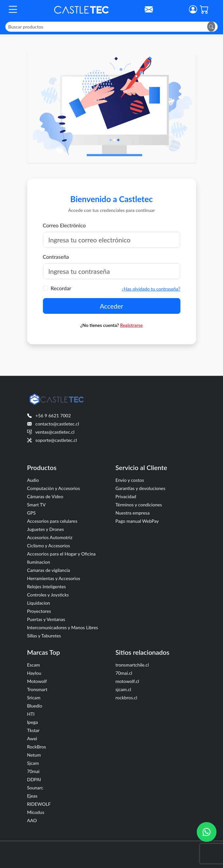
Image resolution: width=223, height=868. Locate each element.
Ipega (33, 722)
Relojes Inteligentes (47, 586)
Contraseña (56, 257)
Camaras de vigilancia (49, 570)
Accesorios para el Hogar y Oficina (62, 554)
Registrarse (131, 325)
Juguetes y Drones (46, 529)
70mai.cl (124, 673)
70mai (33, 771)
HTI (31, 714)
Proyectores (39, 611)
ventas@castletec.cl (55, 432)
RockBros (37, 747)
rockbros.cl (127, 698)
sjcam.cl (123, 689)
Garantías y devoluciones (141, 488)
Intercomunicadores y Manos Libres (63, 627)
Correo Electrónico (64, 225)
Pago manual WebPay (137, 521)
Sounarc (35, 788)
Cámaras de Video (45, 496)
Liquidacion (39, 603)
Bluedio (35, 706)
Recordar (61, 288)
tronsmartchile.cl (132, 665)
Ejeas (32, 796)
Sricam (34, 698)
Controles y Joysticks (48, 595)
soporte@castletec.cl (56, 440)
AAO (32, 820)
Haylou (34, 673)
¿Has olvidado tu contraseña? (151, 289)
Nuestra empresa (133, 513)
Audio (33, 480)
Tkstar (33, 730)
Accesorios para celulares (52, 521)
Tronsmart (37, 689)
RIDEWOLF (39, 804)
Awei (32, 738)
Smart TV (37, 505)
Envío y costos (130, 480)
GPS (31, 513)
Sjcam (33, 763)
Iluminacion (39, 562)
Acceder (112, 306)
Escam (34, 665)
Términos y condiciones (139, 505)
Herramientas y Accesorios (54, 578)
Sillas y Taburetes (44, 636)
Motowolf (37, 681)
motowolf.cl (127, 681)
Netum (34, 755)
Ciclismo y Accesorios (49, 546)
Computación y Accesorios (54, 488)
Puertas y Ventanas (46, 619)
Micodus (36, 812)
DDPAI (34, 779)
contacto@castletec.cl (57, 424)
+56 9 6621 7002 (53, 415)
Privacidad (126, 496)
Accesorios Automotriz (50, 537)
